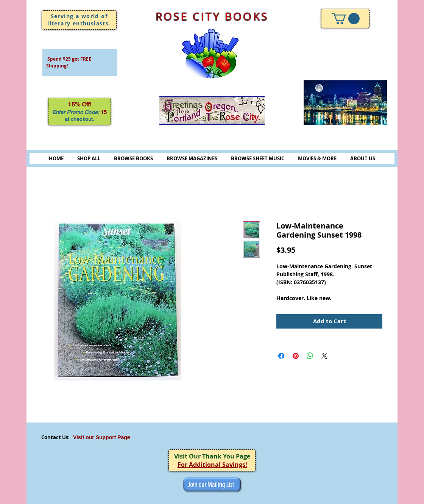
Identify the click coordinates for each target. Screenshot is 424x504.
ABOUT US (363, 158)
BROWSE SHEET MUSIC (258, 158)
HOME (56, 158)
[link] (346, 19)
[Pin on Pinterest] (296, 356)
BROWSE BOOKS (133, 158)
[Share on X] (324, 356)
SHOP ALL (89, 158)
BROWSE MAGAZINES (192, 158)
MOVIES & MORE (317, 158)
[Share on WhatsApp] (310, 356)
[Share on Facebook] (281, 356)
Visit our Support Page (102, 437)
